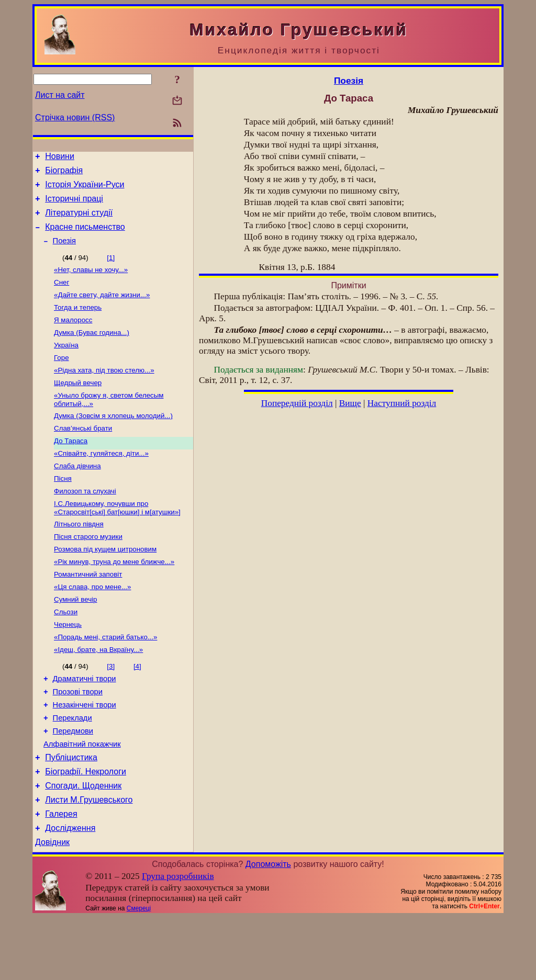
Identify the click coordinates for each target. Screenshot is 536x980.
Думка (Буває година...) (92, 350)
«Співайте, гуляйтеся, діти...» (101, 480)
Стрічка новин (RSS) (75, 117)
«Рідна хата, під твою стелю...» (104, 391)
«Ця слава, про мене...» (92, 624)
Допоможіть (268, 927)
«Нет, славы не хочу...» (91, 282)
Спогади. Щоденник (83, 842)
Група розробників (178, 939)
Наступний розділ (402, 403)
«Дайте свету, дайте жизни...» (102, 309)
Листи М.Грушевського (89, 858)
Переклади (72, 767)
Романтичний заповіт (88, 610)
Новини (60, 158)
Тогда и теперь (78, 323)
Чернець (68, 665)
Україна (66, 363)
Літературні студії (79, 221)
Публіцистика (71, 811)
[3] (111, 709)
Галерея (61, 874)
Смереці (139, 971)
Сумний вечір (75, 638)
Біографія (64, 173)
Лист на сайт (60, 95)
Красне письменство (85, 236)
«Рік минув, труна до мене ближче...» (114, 597)
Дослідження (70, 889)
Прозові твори (78, 737)
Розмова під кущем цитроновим (105, 583)
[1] (111, 269)
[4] (137, 709)
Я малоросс (73, 336)
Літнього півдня (79, 556)
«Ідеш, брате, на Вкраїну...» (98, 692)
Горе (62, 377)
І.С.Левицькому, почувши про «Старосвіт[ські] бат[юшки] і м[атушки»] (117, 539)
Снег (62, 295)
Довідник (52, 905)
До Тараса (71, 466)
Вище (350, 403)
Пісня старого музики (88, 570)
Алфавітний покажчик (82, 796)
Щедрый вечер (78, 404)
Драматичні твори (85, 723)
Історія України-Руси (85, 189)
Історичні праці (74, 205)
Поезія (64, 252)
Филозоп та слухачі (85, 521)
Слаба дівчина (77, 494)
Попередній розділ (297, 403)
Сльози (66, 651)
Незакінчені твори (85, 752)
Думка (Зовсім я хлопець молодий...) (113, 439)
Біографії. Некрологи (86, 826)
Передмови (73, 781)
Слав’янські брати (83, 453)
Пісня (63, 507)
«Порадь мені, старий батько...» (105, 678)
